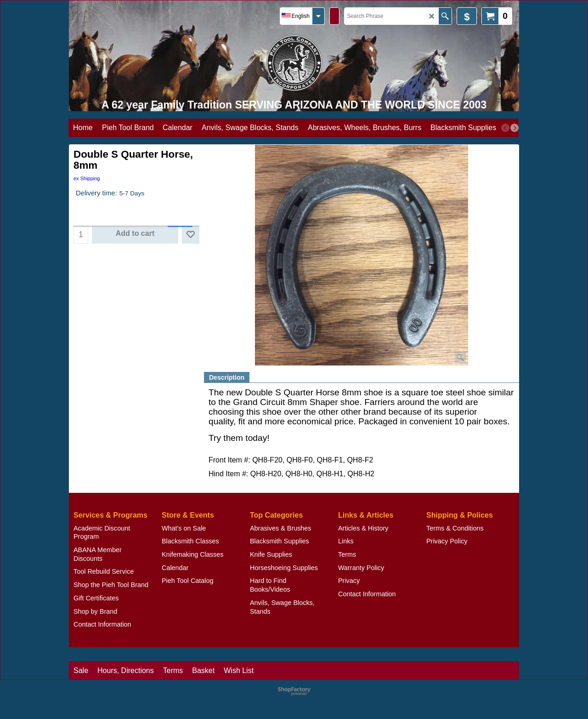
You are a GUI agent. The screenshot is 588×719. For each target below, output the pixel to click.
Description (227, 377)
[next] (514, 128)
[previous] (505, 128)
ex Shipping (87, 178)
